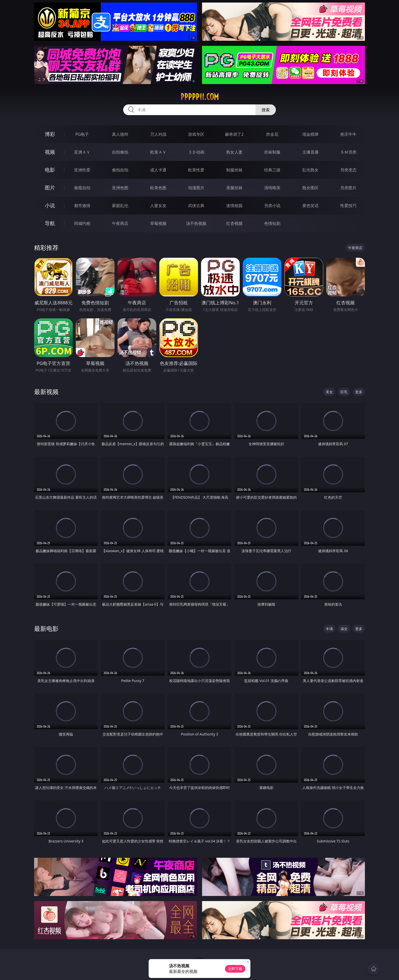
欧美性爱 (196, 170)
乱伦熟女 (310, 170)
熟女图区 (310, 188)
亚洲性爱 (82, 170)
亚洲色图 (120, 188)
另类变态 (348, 170)
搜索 (266, 110)
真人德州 (120, 134)
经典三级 (272, 170)
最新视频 (46, 392)
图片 (50, 188)
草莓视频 (158, 223)
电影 (50, 170)
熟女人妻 (234, 152)
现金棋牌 (310, 134)
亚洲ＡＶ (82, 152)
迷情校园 (234, 206)
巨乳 (344, 392)
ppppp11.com (200, 97)
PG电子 (82, 134)
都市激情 (82, 206)
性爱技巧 (348, 206)
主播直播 (310, 152)
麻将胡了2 (234, 134)
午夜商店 (120, 223)
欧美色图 (158, 188)
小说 (50, 205)
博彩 (50, 134)
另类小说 (272, 206)
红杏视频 (234, 223)
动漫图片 (196, 188)
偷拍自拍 (120, 170)
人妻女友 (158, 206)
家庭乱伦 (120, 206)
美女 (329, 392)
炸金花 (272, 134)
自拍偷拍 (120, 152)
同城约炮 (82, 223)
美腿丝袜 (234, 188)
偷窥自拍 (82, 188)
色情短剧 (272, 223)
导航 (50, 223)
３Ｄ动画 (196, 152)
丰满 (329, 629)
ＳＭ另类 (348, 152)
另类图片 (348, 188)
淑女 (344, 629)
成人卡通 (158, 170)
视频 (50, 152)
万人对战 (158, 134)
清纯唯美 (272, 188)
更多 (359, 392)
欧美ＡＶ (158, 152)
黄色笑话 (310, 206)
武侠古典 (196, 206)
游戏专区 (196, 134)
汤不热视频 (196, 223)
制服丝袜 (234, 170)
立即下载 (235, 969)
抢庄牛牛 (348, 134)
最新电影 (46, 628)
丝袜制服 (272, 152)
